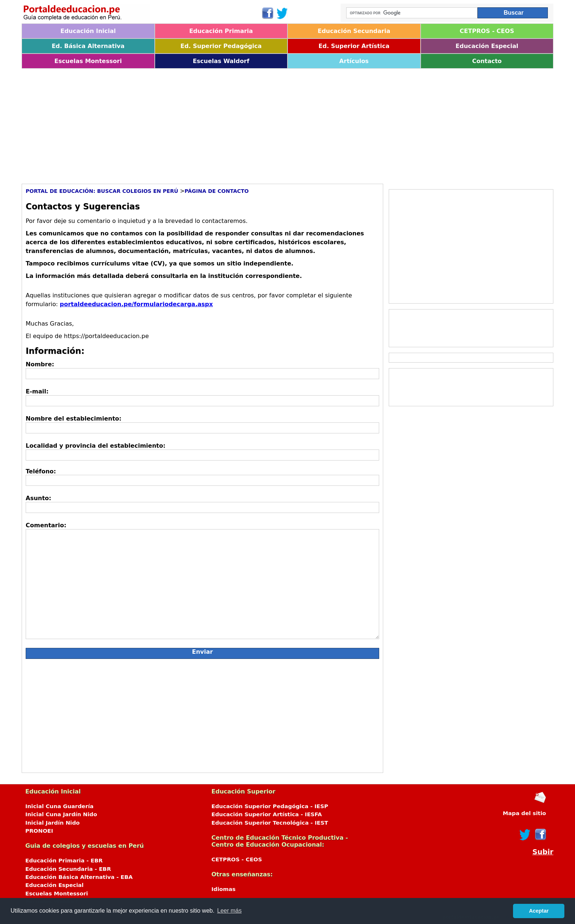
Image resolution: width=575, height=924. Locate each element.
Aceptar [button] (539, 911)
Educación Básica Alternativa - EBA (79, 877)
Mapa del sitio (524, 813)
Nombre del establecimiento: (74, 419)
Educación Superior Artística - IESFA (267, 814)
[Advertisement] (242, 124)
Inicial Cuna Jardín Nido (61, 814)
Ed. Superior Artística (354, 46)
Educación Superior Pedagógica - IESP (270, 806)
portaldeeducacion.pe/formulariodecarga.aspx (136, 304)
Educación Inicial (88, 31)
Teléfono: (41, 471)
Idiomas (224, 889)
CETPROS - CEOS (487, 31)
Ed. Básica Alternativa (88, 46)
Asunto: (39, 498)
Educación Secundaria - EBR (68, 869)
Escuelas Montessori (88, 61)
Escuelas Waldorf (221, 61)
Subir (543, 852)
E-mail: (37, 391)
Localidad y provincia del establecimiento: (96, 446)
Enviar (203, 652)
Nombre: (40, 364)
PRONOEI (39, 831)
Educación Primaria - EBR (64, 861)
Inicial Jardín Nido (52, 823)
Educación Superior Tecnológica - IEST (270, 823)
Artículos (354, 61)
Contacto (487, 61)
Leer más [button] (229, 911)
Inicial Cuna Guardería (59, 806)
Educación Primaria (221, 31)
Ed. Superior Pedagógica (221, 46)
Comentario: (46, 525)
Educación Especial (487, 46)
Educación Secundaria (354, 31)
